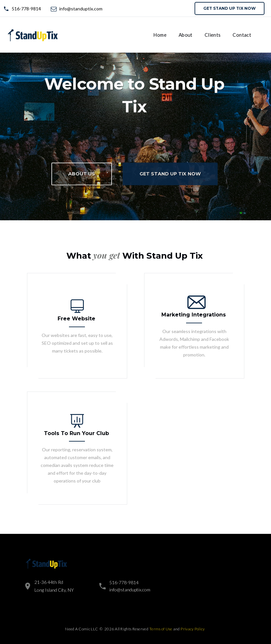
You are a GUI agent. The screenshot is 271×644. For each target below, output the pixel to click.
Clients (213, 35)
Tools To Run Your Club (76, 433)
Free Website (76, 319)
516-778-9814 (26, 9)
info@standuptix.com (81, 9)
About (186, 35)
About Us (82, 177)
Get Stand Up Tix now (230, 8)
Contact (242, 35)
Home (160, 35)
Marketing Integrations (194, 315)
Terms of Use (161, 629)
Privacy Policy (193, 629)
